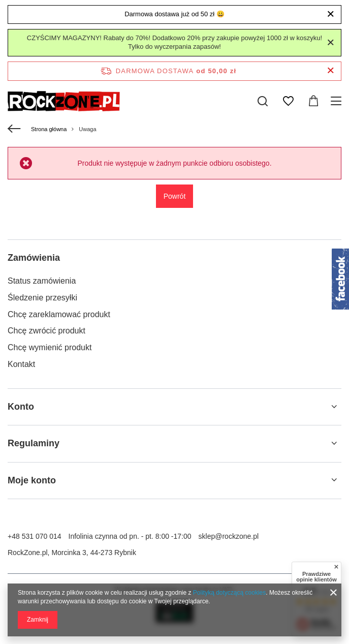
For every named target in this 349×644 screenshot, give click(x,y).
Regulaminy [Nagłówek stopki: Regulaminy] (34, 443)
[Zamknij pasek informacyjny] (330, 71)
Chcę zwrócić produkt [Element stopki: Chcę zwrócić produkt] (46, 331)
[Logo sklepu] (64, 101)
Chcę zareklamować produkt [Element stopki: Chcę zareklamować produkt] (59, 314)
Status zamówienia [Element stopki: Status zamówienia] (42, 281)
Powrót (175, 196)
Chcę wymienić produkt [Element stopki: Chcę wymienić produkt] (50, 347)
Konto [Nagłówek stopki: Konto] (21, 407)
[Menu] (338, 101)
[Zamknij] (330, 14)
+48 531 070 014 (35, 536)
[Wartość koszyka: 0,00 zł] (313, 101)
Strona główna (49, 129)
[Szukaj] (263, 101)
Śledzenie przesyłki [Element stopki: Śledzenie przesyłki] (42, 298)
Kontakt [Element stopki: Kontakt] (21, 364)
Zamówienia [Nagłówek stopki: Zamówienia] (34, 258)
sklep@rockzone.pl (229, 536)
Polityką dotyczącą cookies (229, 593)
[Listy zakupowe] (288, 101)
